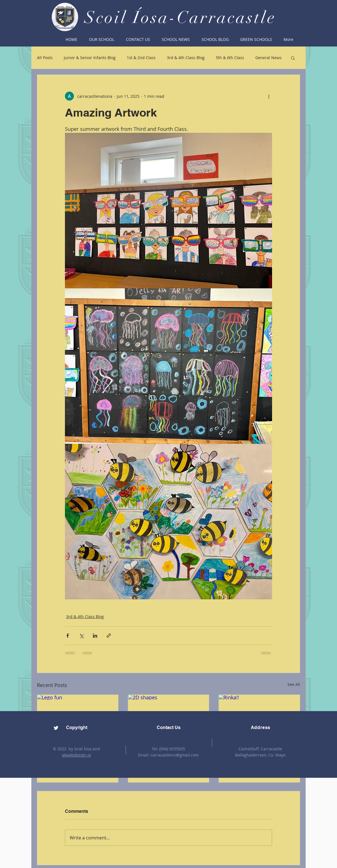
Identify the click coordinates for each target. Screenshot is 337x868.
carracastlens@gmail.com (175, 755)
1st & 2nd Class (141, 58)
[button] (102, 40)
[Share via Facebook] (68, 636)
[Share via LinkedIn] (95, 636)
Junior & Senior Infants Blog (90, 58)
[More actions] (269, 96)
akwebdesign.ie (76, 755)
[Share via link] (109, 636)
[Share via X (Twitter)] (81, 636)
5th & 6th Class (230, 58)
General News (268, 58)
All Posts (45, 58)
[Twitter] (56, 728)
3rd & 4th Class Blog (186, 58)
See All (294, 684)
